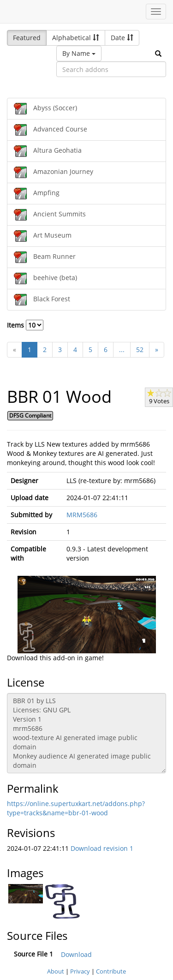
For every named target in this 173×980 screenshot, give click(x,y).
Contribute (111, 971)
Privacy (80, 971)
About (56, 971)
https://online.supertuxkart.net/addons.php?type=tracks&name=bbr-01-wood (76, 808)
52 (140, 350)
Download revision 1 (102, 848)
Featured (27, 38)
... (122, 350)
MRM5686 (82, 515)
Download (76, 954)
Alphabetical (76, 38)
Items (25, 325)
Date (122, 38)
